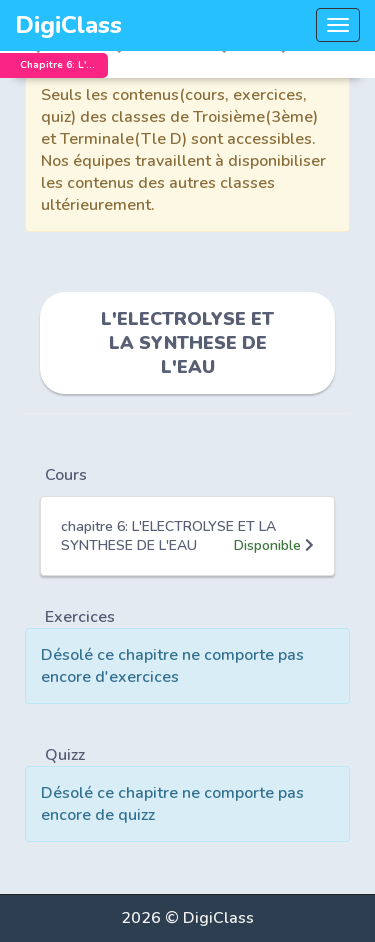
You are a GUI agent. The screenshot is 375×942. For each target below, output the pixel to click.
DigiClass (68, 25)
